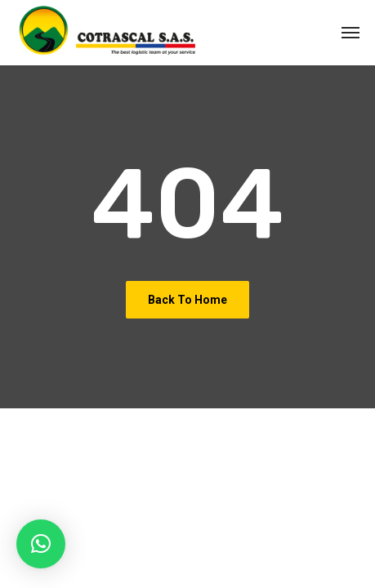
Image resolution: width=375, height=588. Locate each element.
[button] (41, 544)
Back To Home (187, 300)
